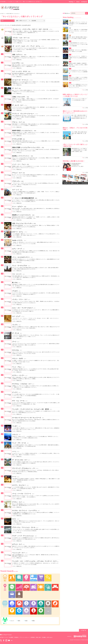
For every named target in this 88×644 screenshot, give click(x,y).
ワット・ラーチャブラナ (20, 266)
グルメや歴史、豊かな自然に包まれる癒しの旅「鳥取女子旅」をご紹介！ (79, 133)
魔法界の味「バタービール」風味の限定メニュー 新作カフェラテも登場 (78, 51)
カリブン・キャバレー (19, 485)
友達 (26, 621)
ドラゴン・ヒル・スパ (19, 38)
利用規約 (16, 637)
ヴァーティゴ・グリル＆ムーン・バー (24, 468)
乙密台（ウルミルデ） (19, 97)
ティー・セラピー (18, 207)
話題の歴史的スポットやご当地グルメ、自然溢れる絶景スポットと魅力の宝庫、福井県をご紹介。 (79, 150)
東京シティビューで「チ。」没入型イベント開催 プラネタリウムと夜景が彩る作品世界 (78, 58)
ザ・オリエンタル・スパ (20, 460)
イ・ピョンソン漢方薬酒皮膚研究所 (23, 198)
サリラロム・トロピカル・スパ (22, 384)
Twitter (1, 640)
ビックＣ (15, 392)
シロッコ (15, 435)
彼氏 (19, 621)
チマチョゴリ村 (17, 139)
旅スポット (67, 13)
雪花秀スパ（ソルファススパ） (22, 215)
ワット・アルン (17, 367)
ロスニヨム (16, 350)
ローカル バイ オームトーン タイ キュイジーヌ (27, 418)
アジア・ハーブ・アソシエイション (23, 536)
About (78, 2)
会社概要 (11, 637)
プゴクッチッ (16, 181)
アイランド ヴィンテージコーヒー (23, 114)
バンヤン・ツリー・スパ (20, 299)
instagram (6, 640)
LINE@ (12, 640)
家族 (33, 621)
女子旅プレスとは (4, 637)
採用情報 (33, 637)
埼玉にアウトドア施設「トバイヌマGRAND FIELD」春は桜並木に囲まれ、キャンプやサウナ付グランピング (78, 79)
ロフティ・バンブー (18, 375)
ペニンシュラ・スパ (18, 553)
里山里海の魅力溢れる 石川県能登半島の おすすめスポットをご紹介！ (78, 165)
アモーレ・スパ (17, 122)
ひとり (12, 621)
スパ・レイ (16, 190)
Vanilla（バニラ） (18, 240)
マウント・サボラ (18, 359)
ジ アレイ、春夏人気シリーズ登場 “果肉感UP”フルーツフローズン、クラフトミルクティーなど (78, 31)
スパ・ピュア (16, 316)
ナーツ (14, 477)
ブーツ (14, 342)
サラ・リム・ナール (18, 401)
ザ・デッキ (16, 333)
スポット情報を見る (18, 34)
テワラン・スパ (17, 502)
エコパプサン (16, 63)
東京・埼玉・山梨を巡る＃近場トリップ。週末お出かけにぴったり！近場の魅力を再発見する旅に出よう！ (79, 117)
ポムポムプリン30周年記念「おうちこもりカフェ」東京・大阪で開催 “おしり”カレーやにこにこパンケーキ (78, 86)
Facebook (4, 640)
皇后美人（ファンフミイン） (21, 156)
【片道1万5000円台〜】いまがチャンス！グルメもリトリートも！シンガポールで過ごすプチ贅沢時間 (78, 44)
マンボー (15, 426)
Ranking (72, 2)
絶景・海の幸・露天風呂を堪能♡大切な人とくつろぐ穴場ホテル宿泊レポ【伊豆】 (78, 38)
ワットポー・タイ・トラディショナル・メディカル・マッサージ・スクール (35, 561)
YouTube (9, 640)
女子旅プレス (3, 14)
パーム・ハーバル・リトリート (22, 494)
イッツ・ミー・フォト (19, 164)
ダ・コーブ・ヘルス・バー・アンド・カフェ (26, 46)
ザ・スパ (15, 88)
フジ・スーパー (17, 274)
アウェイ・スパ (17, 173)
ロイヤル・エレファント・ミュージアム (24, 511)
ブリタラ (15, 291)
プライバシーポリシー (25, 637)
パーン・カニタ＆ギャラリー (21, 257)
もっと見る (86, 90)
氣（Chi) (15, 283)
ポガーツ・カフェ (18, 232)
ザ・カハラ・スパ (18, 105)
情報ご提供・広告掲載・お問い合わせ (44, 637)
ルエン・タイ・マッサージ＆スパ (22, 308)
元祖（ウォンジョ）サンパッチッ (22, 223)
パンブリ (15, 325)
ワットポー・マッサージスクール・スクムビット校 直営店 (31, 409)
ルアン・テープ (17, 249)
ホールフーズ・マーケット (20, 80)
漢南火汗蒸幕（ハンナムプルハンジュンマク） (26, 147)
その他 (48, 611)
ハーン (14, 451)
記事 (64, 13)
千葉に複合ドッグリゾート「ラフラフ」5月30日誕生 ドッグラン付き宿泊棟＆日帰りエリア (78, 24)
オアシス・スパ (17, 544)
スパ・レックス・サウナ (20, 71)
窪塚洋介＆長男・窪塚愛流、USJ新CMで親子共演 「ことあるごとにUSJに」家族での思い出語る (78, 65)
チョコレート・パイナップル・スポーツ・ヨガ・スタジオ (30, 29)
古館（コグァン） (18, 55)
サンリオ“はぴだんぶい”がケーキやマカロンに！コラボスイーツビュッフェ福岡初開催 (78, 72)
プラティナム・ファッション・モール (24, 527)
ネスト (14, 519)
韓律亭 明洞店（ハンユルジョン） (23, 131)
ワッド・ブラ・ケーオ (19, 443)
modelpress (84, 2)
